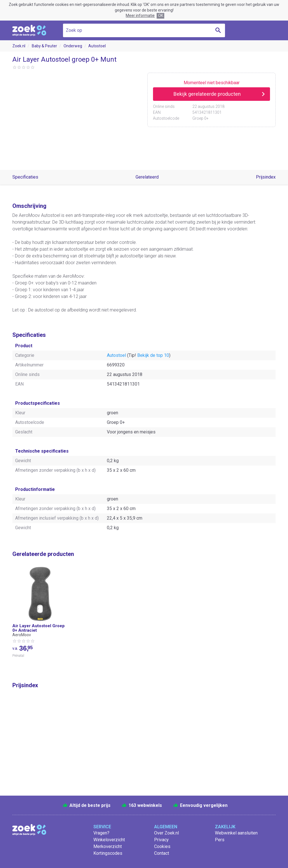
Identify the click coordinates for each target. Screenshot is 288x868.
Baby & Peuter (44, 46)
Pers (220, 840)
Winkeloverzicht (109, 840)
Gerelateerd (147, 177)
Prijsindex (266, 177)
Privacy (161, 840)
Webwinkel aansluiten (236, 833)
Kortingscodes (108, 853)
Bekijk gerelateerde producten (207, 94)
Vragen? (101, 833)
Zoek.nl (19, 46)
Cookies (162, 846)
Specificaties (25, 177)
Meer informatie (140, 15)
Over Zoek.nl (166, 833)
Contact (162, 853)
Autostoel (97, 46)
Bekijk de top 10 (153, 355)
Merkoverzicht (108, 846)
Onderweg (73, 46)
